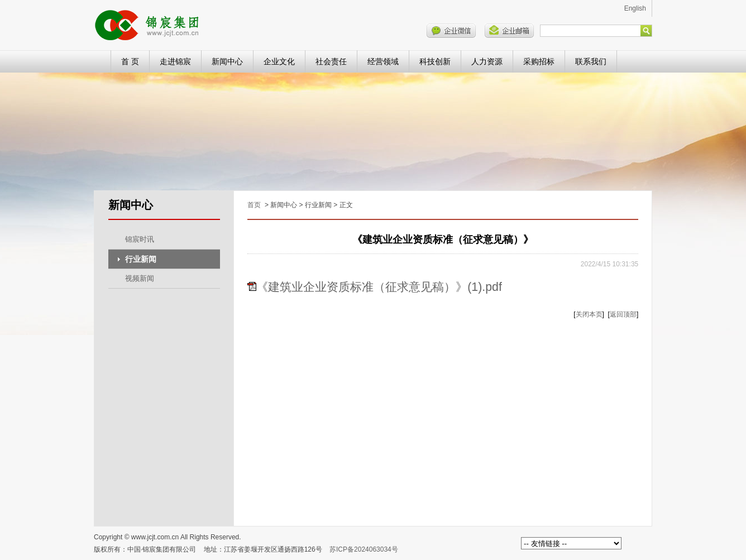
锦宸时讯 (140, 239)
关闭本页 (589, 314)
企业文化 (279, 61)
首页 (254, 205)
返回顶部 (623, 314)
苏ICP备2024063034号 (364, 549)
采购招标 (539, 61)
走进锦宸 (175, 61)
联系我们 (591, 61)
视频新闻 (140, 278)
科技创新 (435, 61)
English (635, 8)
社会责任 (331, 61)
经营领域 (383, 61)
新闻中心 (227, 61)
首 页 (130, 61)
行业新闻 (141, 259)
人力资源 (487, 61)
